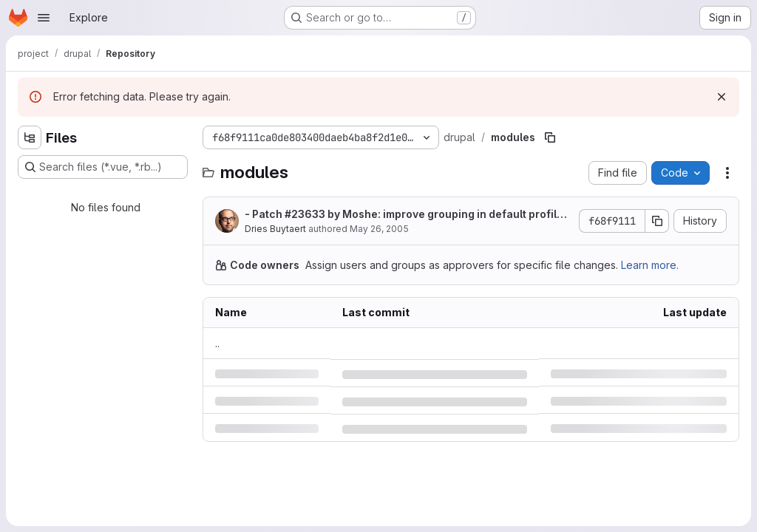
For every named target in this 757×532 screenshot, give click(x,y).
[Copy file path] (550, 137)
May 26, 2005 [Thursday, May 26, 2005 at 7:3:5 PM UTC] (379, 229)
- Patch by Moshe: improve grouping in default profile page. (404, 215)
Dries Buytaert (275, 229)
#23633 (305, 214)
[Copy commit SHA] (657, 221)
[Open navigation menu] (44, 18)
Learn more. (650, 265)
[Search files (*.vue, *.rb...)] (103, 167)
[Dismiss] (722, 97)
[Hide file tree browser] (30, 137)
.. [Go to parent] (217, 343)
